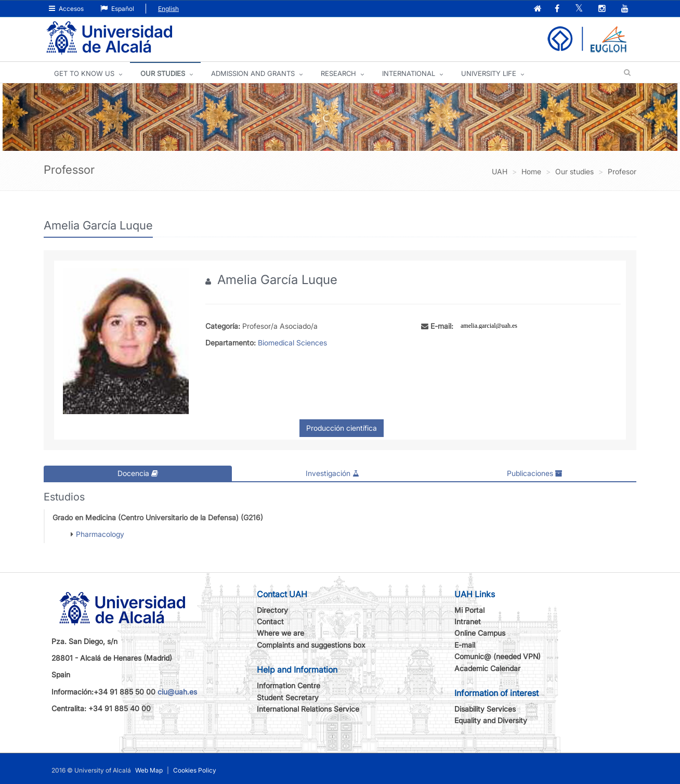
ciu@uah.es (177, 692)
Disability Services (485, 709)
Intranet (468, 621)
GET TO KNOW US (84, 73)
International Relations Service (308, 709)
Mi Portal (469, 610)
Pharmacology (100, 534)
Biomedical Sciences (292, 343)
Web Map (149, 770)
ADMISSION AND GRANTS (253, 73)
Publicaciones (535, 473)
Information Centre (289, 685)
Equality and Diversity (491, 720)
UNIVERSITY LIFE (489, 73)
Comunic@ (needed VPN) (498, 656)
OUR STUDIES (163, 73)
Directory (272, 610)
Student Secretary (288, 697)
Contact (270, 621)
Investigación (332, 473)
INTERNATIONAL (409, 73)
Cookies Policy (195, 770)
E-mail (465, 645)
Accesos (66, 9)
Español (117, 9)
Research (338, 73)
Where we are (280, 633)
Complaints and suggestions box (311, 645)
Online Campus (480, 633)
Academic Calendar (487, 668)
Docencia (138, 473)
